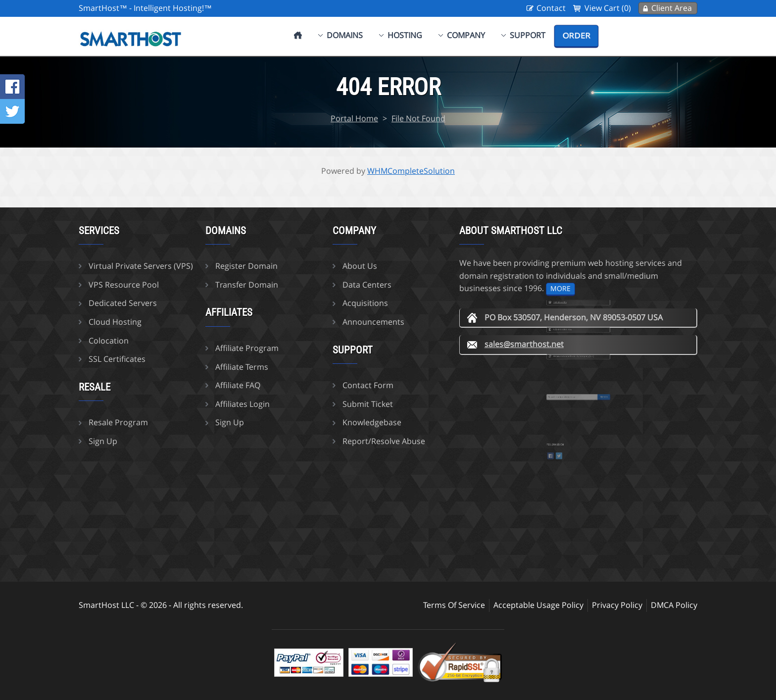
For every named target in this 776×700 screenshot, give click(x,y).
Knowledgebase (372, 422)
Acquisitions (365, 303)
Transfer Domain (247, 285)
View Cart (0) (608, 8)
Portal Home (354, 118)
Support (528, 35)
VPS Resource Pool (124, 285)
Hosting (405, 35)
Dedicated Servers (123, 303)
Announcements (373, 322)
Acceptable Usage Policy (538, 605)
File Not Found (418, 118)
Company (466, 35)
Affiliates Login (242, 404)
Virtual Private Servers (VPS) (141, 266)
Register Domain (246, 266)
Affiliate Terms (242, 367)
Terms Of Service (454, 605)
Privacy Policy (617, 605)
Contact (551, 8)
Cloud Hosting (115, 322)
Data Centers (367, 285)
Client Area (672, 8)
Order (576, 36)
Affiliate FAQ (238, 385)
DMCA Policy (674, 605)
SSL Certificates (117, 359)
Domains (345, 35)
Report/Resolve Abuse (384, 441)
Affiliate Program (247, 348)
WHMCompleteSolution (411, 171)
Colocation (109, 341)
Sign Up (103, 441)
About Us (360, 266)
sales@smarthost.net (524, 344)
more (560, 288)
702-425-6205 (568, 309)
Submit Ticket (368, 404)
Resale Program (118, 422)
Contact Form (368, 385)
